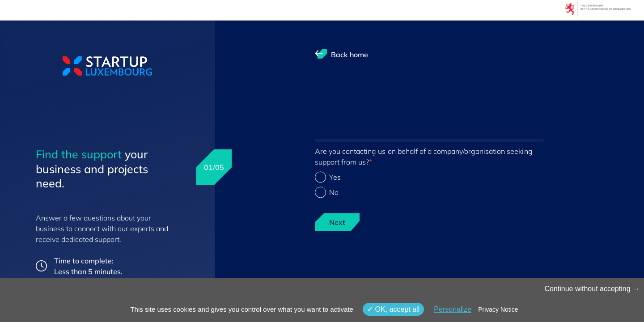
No (334, 192)
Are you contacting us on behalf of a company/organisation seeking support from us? (424, 157)
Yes (335, 177)
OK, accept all (393, 309)
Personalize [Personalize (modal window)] (453, 309)
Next (337, 222)
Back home (350, 55)
